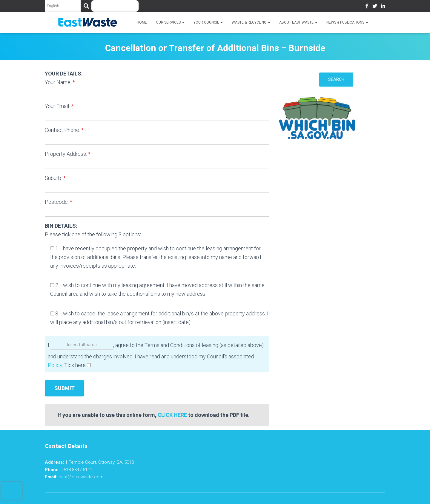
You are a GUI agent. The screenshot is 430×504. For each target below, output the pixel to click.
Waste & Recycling (251, 22)
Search (336, 79)
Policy (55, 365)
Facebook (367, 7)
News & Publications (347, 22)
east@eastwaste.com (81, 477)
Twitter (375, 7)
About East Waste (298, 22)
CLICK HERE (172, 415)
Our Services (170, 22)
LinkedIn (383, 7)
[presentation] (12, 491)
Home (142, 22)
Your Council (208, 22)
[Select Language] (63, 6)
